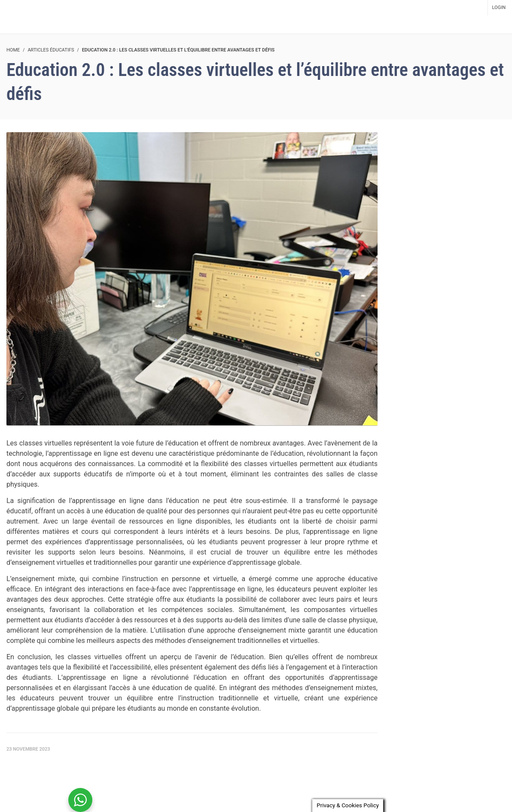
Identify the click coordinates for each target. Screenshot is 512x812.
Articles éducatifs (51, 50)
